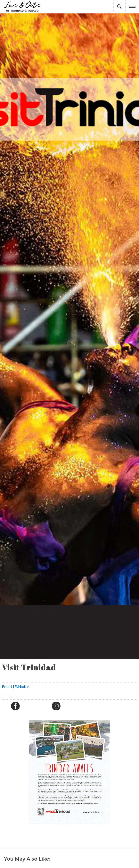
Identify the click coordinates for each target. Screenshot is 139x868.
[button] (132, 7)
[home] (22, 7)
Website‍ (22, 687)
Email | (8, 687)
